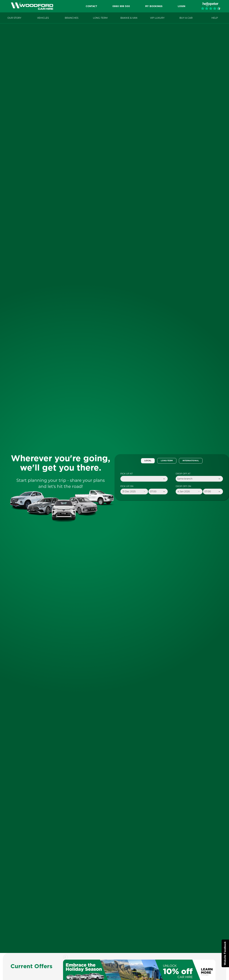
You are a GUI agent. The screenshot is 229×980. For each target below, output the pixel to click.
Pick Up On (127, 486)
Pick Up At (127, 474)
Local (148, 461)
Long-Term (167, 461)
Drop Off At (183, 474)
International (191, 461)
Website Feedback (225, 953)
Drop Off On (183, 486)
